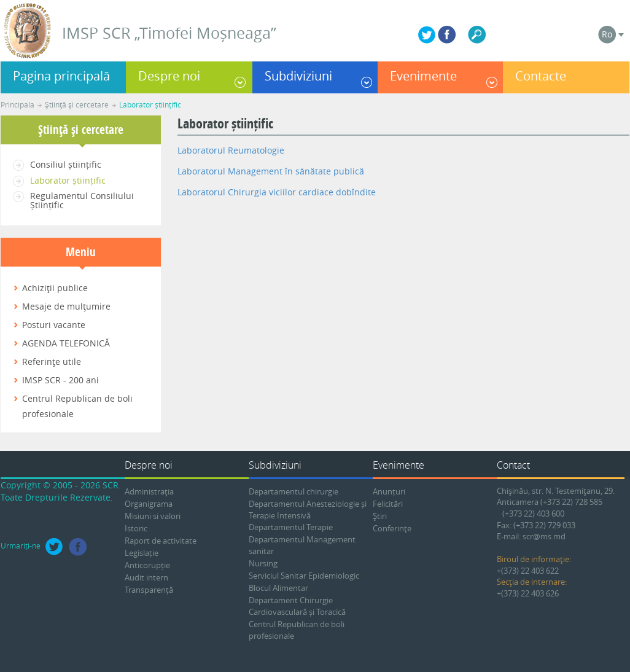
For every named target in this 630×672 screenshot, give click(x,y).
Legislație (142, 553)
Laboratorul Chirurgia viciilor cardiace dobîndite (277, 192)
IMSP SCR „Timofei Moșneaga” (169, 33)
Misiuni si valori (153, 516)
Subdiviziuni (298, 76)
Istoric (136, 528)
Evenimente (423, 76)
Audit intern (146, 577)
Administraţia (149, 491)
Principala (17, 104)
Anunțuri (389, 491)
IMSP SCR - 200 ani (60, 380)
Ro (607, 34)
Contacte (541, 76)
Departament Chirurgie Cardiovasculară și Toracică (297, 606)
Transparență (149, 590)
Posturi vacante (54, 325)
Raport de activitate (161, 541)
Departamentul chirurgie (294, 491)
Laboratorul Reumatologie (231, 150)
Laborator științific (150, 104)
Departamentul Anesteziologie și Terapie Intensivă (308, 510)
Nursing (263, 563)
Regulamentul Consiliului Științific (82, 200)
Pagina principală (61, 76)
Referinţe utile (52, 361)
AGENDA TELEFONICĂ (66, 343)
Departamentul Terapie (291, 527)
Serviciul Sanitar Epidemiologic (304, 576)
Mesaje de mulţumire (66, 306)
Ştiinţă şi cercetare (77, 104)
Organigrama (149, 504)
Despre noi (169, 76)
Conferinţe (392, 528)
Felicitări (388, 504)
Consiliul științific (66, 164)
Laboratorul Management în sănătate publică (271, 171)
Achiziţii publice (55, 288)
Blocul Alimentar (278, 588)
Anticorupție (147, 565)
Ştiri (380, 516)
